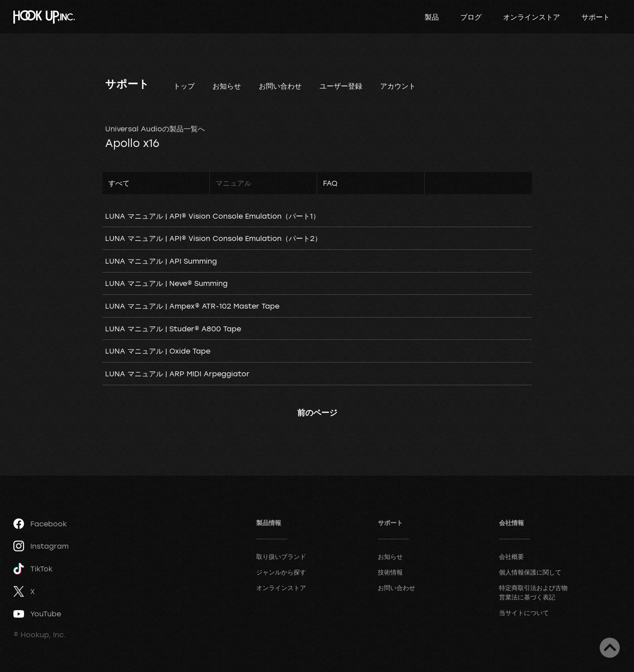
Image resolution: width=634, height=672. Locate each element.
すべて (119, 183)
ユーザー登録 (341, 86)
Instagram (41, 546)
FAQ (330, 183)
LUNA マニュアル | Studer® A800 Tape (173, 329)
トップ (184, 86)
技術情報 (390, 572)
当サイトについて (524, 613)
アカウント (398, 86)
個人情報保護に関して (530, 572)
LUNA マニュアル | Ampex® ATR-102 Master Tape (192, 306)
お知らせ (227, 86)
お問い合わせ (280, 86)
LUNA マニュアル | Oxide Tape (158, 351)
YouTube (37, 614)
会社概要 (511, 556)
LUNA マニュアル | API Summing (161, 261)
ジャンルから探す (281, 572)
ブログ (471, 17)
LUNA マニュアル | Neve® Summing (166, 283)
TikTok (33, 569)
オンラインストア (532, 17)
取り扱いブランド (281, 556)
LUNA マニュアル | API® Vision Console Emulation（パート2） (213, 238)
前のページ (317, 412)
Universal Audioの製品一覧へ (155, 129)
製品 (432, 17)
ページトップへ (610, 648)
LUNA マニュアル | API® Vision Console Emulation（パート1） (213, 216)
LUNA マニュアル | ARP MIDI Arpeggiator (177, 374)
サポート (596, 17)
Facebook (40, 524)
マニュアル (233, 183)
